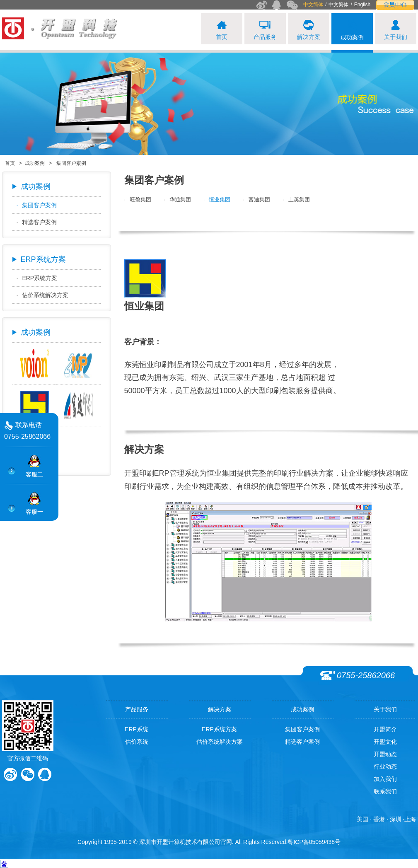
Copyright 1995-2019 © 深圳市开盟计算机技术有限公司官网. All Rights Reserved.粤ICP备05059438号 (209, 842)
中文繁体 (338, 5)
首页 (10, 163)
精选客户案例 (37, 222)
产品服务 (137, 709)
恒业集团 (217, 199)
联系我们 (385, 791)
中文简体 (313, 5)
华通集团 (177, 199)
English (362, 5)
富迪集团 (256, 199)
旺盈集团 (138, 199)
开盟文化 (385, 742)
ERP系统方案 (37, 278)
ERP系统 (137, 729)
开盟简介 (385, 729)
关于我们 (385, 709)
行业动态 (385, 766)
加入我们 (385, 779)
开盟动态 (385, 754)
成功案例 (35, 163)
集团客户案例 (37, 205)
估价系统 (137, 742)
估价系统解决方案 (43, 295)
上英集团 (296, 199)
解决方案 (220, 709)
